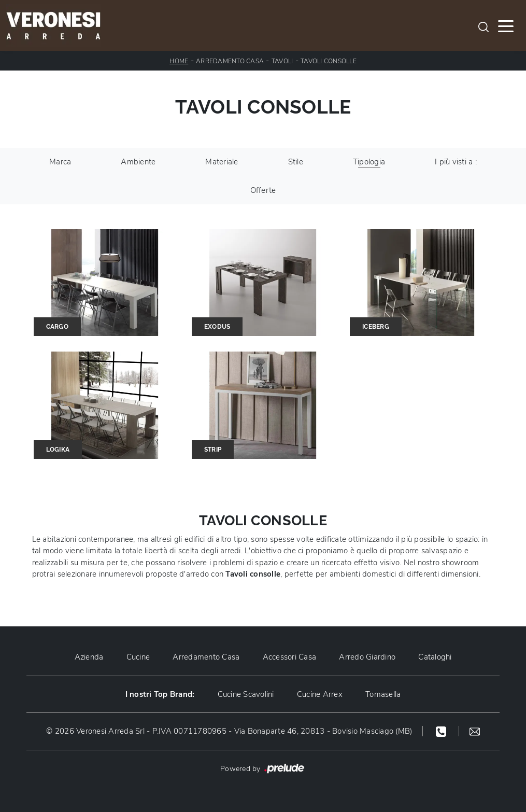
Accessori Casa (290, 657)
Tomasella (383, 694)
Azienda (89, 657)
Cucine (138, 657)
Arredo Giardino (367, 657)
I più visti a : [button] (456, 162)
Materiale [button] (222, 162)
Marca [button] (60, 162)
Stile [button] (296, 162)
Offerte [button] (263, 190)
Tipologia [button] (369, 162)
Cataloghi (435, 657)
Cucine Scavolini (246, 694)
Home (179, 61)
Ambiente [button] (138, 162)
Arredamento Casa (230, 61)
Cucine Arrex (320, 694)
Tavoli (282, 61)
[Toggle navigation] (506, 25)
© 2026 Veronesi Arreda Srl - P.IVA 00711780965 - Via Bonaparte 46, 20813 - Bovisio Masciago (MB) (229, 731)
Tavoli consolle (329, 61)
